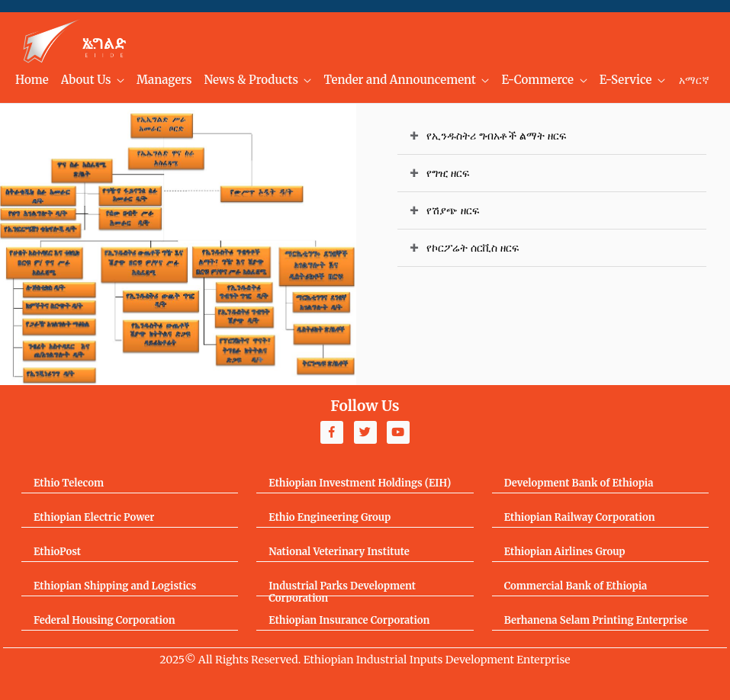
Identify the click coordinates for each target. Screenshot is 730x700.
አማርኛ (694, 80)
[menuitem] (32, 80)
